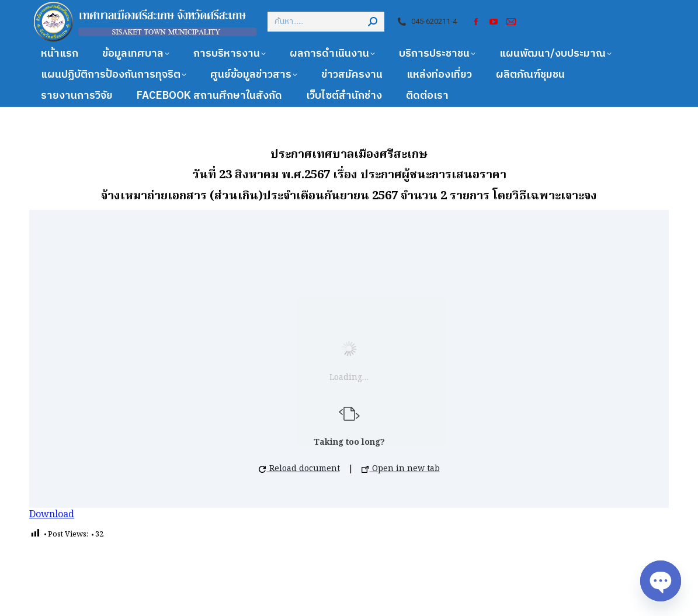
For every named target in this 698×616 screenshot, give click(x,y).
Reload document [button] (299, 469)
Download (52, 515)
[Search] (326, 22)
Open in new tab (401, 469)
